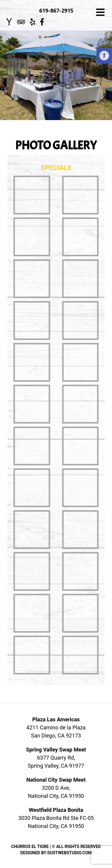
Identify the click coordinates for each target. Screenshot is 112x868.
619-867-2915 (56, 10)
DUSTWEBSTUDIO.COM (69, 853)
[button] (104, 56)
